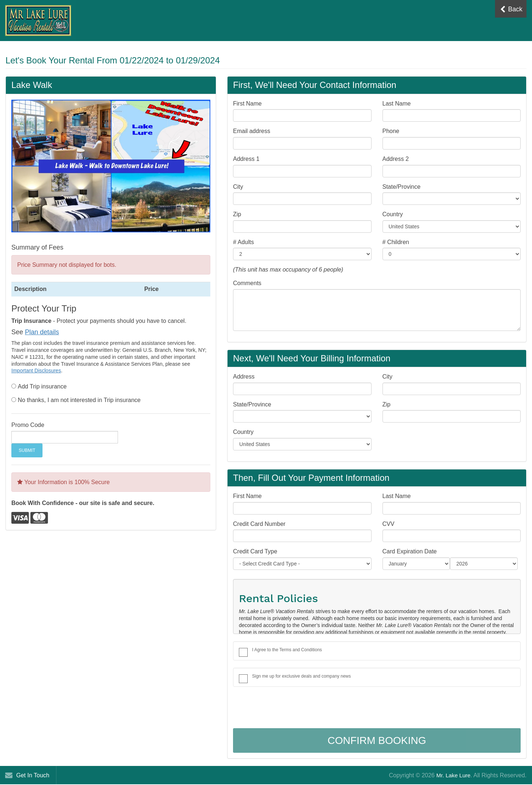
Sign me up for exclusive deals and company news (301, 676)
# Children (396, 242)
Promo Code (28, 425)
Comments (247, 283)
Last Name (397, 104)
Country (393, 214)
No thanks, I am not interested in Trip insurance (79, 400)
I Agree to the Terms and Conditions (287, 650)
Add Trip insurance (42, 386)
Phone (391, 131)
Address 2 (396, 159)
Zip (237, 214)
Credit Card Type (255, 551)
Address (244, 377)
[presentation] (289, 708)
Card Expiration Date (410, 551)
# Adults (243, 242)
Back (511, 9)
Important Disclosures (36, 371)
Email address (252, 131)
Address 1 (246, 159)
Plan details (42, 332)
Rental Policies (278, 598)
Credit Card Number (259, 524)
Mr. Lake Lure (452, 775)
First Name (247, 104)
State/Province (402, 187)
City (238, 187)
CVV (389, 524)
